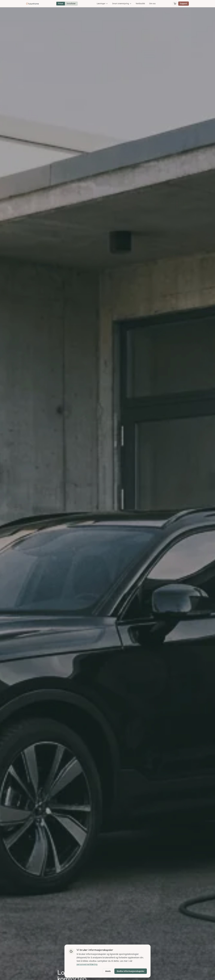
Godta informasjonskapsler (131, 971)
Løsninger (102, 4)
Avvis (108, 971)
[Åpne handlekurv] (175, 4)
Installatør (71, 4)
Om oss (152, 4)
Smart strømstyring (122, 4)
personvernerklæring (87, 964)
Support (184, 4)
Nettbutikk (140, 4)
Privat (61, 4)
